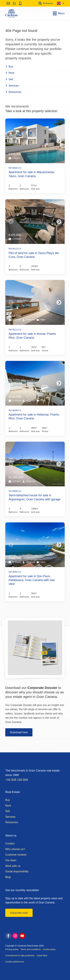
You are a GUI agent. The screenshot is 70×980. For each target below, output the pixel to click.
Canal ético (42, 955)
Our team (11, 860)
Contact (10, 844)
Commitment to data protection (20, 955)
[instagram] (15, 936)
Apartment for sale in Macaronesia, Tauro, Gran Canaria (32, 174)
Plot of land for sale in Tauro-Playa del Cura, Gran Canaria (34, 255)
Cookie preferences (15, 962)
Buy (9, 67)
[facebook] (8, 936)
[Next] (59, 141)
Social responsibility (17, 871)
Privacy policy (12, 949)
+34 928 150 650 (17, 780)
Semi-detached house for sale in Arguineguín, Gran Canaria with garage (35, 497)
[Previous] (11, 141)
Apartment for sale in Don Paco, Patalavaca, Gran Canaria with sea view (32, 580)
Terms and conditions (31, 949)
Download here (19, 732)
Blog (8, 877)
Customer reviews (16, 855)
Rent (10, 73)
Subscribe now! (19, 913)
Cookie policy (49, 949)
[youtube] (22, 936)
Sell (9, 79)
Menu (59, 13)
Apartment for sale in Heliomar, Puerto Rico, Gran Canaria (34, 416)
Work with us (13, 866)
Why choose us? (15, 849)
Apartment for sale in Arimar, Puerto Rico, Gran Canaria (32, 336)
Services (12, 86)
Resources (13, 92)
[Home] (12, 13)
